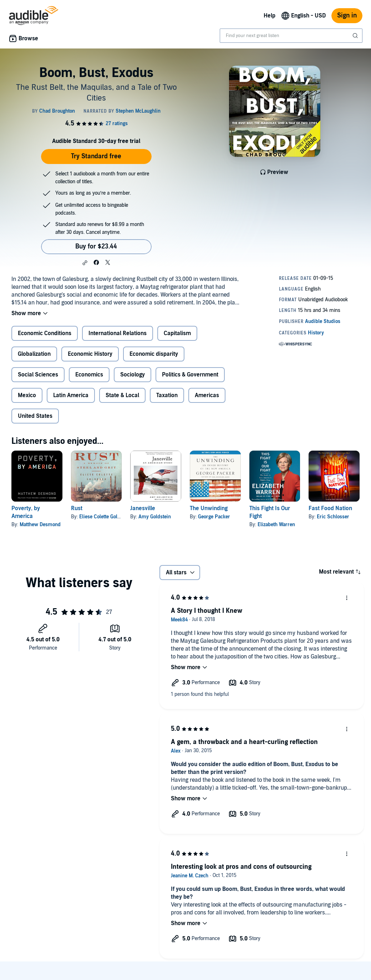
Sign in (347, 16)
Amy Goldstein (155, 517)
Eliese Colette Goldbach (105, 517)
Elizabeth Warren (276, 525)
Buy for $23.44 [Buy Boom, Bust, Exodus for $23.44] (96, 247)
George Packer (214, 517)
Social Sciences (38, 375)
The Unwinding (209, 508)
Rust (77, 508)
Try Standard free (96, 156)
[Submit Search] (356, 36)
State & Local (122, 395)
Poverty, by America (26, 512)
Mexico (27, 395)
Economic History (90, 354)
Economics (89, 375)
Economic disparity (154, 354)
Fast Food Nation (330, 508)
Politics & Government (190, 375)
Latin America (71, 395)
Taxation (167, 395)
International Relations (118, 333)
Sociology (133, 375)
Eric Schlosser (333, 517)
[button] (85, 263)
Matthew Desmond (40, 525)
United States (35, 416)
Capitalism (177, 333)
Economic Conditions (45, 333)
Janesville (143, 508)
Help (270, 16)
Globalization (34, 354)
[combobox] (291, 36)
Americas (207, 395)
